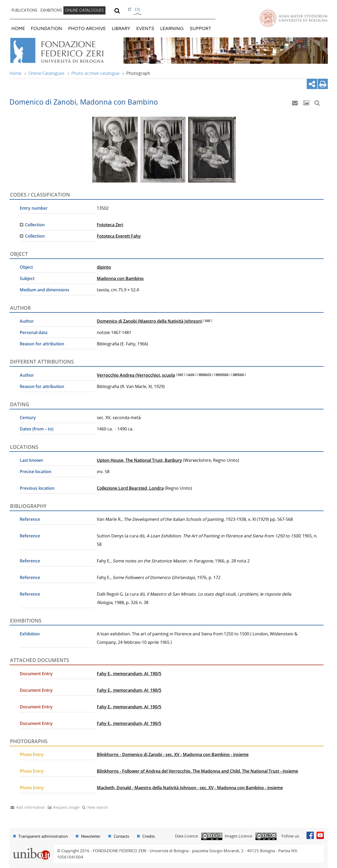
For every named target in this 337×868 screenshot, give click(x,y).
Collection (35, 225)
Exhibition (30, 634)
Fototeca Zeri (110, 225)
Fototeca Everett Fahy (119, 236)
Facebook (310, 835)
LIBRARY (121, 28)
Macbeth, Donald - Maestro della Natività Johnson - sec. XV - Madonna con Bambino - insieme (190, 788)
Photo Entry (32, 754)
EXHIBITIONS (51, 10)
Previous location (37, 488)
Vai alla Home (64, 51)
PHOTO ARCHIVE (87, 28)
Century (28, 418)
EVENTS (145, 28)
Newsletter (91, 836)
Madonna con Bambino (120, 278)
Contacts (121, 836)
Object (26, 267)
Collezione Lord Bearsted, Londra (130, 488)
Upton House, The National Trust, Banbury (139, 460)
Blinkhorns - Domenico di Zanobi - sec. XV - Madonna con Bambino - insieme (173, 754)
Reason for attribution (42, 344)
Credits (149, 836)
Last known (31, 460)
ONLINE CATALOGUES (84, 10)
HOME (18, 28)
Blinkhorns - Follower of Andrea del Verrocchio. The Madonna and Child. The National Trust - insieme (197, 771)
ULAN (191, 374)
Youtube (320, 835)
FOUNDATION (46, 28)
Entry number (34, 208)
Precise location (36, 472)
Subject (27, 278)
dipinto (104, 267)
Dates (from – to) (37, 429)
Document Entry (36, 674)
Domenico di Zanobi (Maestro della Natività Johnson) (150, 321)
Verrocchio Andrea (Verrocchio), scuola (136, 375)
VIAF (208, 320)
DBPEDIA (238, 374)
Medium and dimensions (44, 290)
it (130, 9)
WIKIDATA (205, 374)
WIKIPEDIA (222, 374)
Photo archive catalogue (95, 73)
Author (27, 321)
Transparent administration (43, 836)
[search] (117, 11)
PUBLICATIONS (24, 10)
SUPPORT (200, 28)
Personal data (34, 332)
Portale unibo (32, 848)
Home (16, 73)
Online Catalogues (46, 73)
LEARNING (172, 28)
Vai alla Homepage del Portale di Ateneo (294, 18)
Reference (30, 519)
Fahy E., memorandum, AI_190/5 (129, 674)
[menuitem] (24, 11)
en (137, 9)
